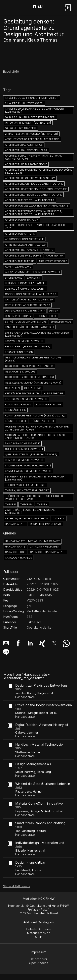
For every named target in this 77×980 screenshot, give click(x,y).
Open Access (38, 963)
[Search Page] (38, 7)
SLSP (38, 937)
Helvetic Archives (38, 929)
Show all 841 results (17, 886)
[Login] (67, 12)
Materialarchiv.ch (39, 933)
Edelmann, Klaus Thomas (30, 40)
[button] (8, 8)
